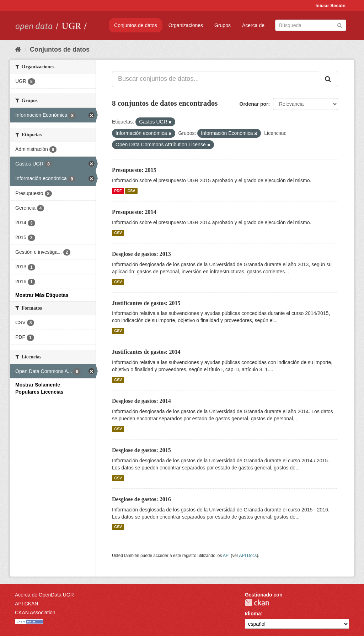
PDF (118, 191)
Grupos (223, 25)
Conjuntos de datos (136, 25)
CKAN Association (35, 613)
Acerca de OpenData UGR (44, 595)
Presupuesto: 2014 (134, 212)
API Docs (248, 556)
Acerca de (253, 25)
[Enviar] (340, 25)
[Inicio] (18, 49)
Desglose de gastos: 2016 (141, 499)
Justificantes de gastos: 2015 (146, 303)
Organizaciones (186, 25)
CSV (132, 191)
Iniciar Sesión (330, 6)
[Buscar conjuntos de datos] (311, 25)
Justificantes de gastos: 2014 (146, 352)
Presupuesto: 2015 (134, 170)
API (226, 556)
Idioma (253, 614)
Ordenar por (254, 104)
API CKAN (26, 604)
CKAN (257, 603)
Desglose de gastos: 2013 (141, 254)
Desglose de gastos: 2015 (141, 450)
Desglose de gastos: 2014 (141, 401)
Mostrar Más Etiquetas (42, 295)
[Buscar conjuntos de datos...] (216, 79)
